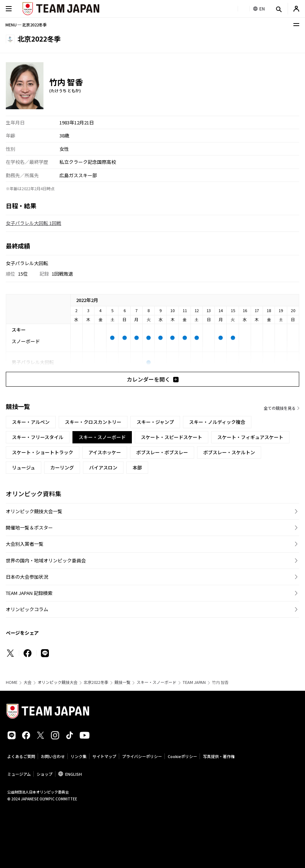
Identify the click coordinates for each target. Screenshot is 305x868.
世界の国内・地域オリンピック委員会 (46, 560)
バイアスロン (103, 467)
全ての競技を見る (280, 408)
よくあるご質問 (21, 756)
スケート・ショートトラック (43, 452)
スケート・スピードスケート (172, 437)
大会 (28, 682)
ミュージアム (19, 774)
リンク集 (79, 756)
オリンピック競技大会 (58, 682)
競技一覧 (122, 682)
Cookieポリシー (182, 756)
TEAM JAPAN (194, 682)
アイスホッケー (105, 452)
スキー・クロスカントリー (93, 422)
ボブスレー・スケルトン (229, 452)
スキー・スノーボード (156, 682)
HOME (12, 682)
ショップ (45, 774)
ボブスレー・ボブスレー (162, 452)
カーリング (62, 467)
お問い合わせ (53, 756)
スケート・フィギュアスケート (250, 437)
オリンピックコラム (27, 609)
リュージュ (24, 467)
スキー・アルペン (31, 422)
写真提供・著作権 (219, 756)
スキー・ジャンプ (155, 422)
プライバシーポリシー (142, 756)
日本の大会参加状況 (27, 577)
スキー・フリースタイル (38, 437)
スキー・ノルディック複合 (217, 422)
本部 (137, 467)
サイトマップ (104, 756)
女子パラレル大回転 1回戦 (34, 223)
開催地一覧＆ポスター (29, 527)
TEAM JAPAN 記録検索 (29, 593)
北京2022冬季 (96, 682)
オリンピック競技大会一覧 (34, 511)
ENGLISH (74, 774)
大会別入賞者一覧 (25, 544)
